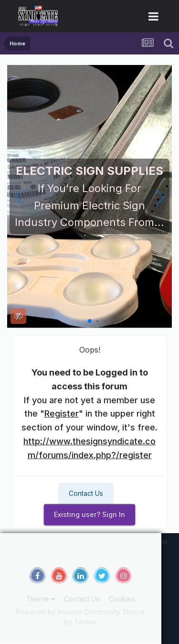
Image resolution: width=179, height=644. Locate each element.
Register (62, 413)
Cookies (122, 599)
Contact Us (86, 493)
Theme (40, 599)
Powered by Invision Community (68, 612)
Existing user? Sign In (89, 514)
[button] (18, 196)
